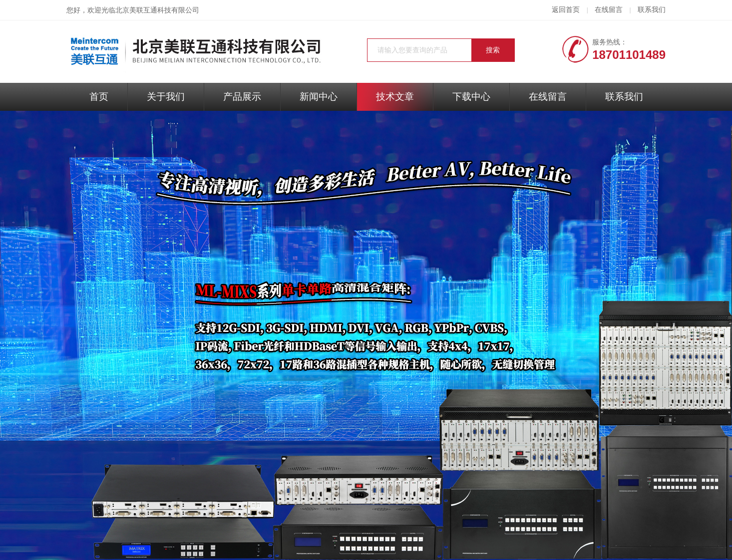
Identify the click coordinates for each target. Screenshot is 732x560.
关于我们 (166, 97)
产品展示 (242, 97)
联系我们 (652, 10)
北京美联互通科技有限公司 (157, 10)
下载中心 (471, 97)
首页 (99, 97)
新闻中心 (319, 97)
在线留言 (609, 10)
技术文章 (395, 97)
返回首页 (566, 10)
